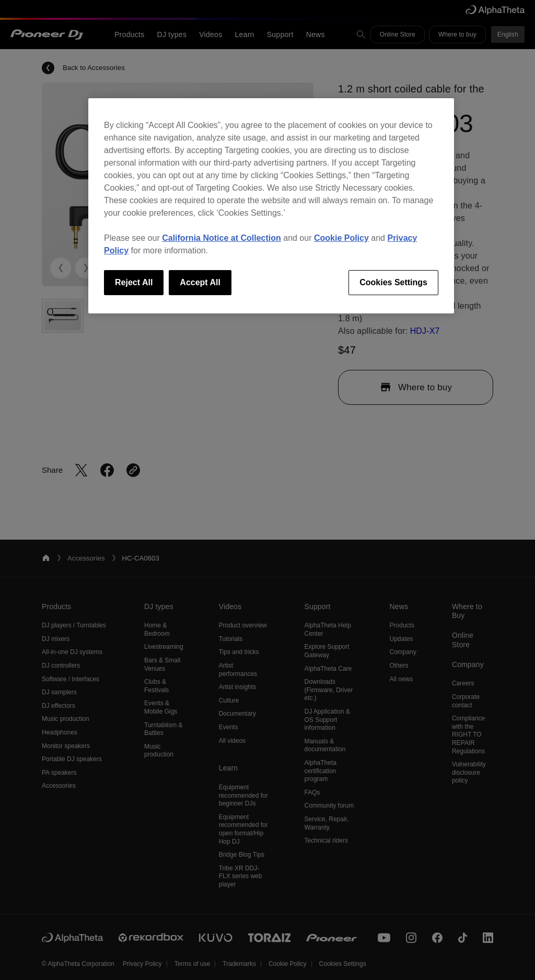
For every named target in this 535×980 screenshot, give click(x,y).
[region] (271, 206)
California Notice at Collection (222, 238)
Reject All (134, 282)
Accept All (200, 282)
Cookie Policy (341, 238)
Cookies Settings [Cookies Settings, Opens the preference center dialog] (393, 282)
